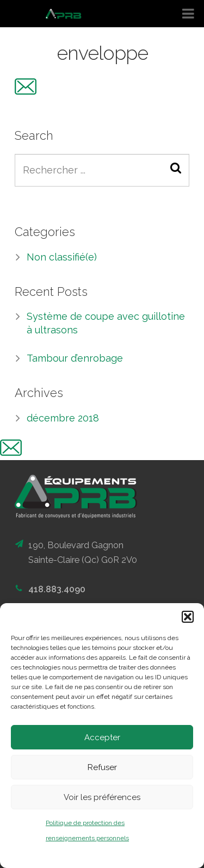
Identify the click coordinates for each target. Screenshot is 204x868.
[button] (188, 617)
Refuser (102, 767)
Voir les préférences (102, 797)
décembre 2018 (63, 418)
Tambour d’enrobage (75, 358)
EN (189, 88)
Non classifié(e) (62, 257)
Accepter (102, 737)
